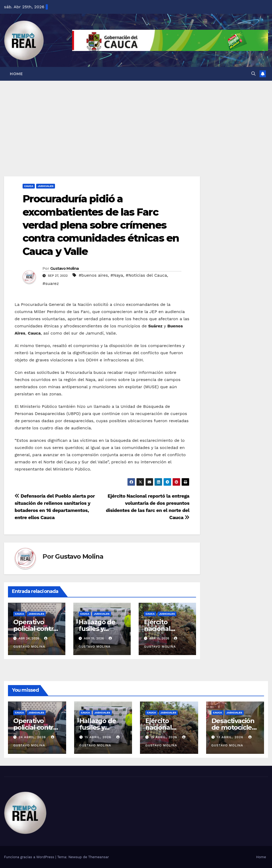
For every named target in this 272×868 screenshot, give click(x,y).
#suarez (51, 283)
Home (16, 74)
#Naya (117, 275)
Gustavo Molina (64, 268)
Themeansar (99, 857)
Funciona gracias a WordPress (30, 857)
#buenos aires (93, 275)
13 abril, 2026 (230, 737)
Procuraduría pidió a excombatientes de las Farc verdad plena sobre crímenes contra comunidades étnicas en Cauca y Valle (101, 225)
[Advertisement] (136, 121)
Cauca (29, 186)
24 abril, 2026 (33, 737)
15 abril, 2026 (98, 737)
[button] (253, 74)
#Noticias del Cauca (146, 275)
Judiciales (46, 186)
